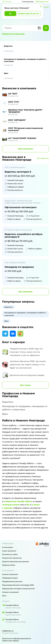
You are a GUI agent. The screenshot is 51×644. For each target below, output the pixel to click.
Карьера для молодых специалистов (18, 589)
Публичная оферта (11, 641)
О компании (8, 547)
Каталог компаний (10, 592)
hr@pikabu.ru (8, 631)
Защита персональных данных (16, 561)
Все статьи (26, 385)
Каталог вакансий (10, 574)
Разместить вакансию (13, 34)
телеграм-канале (11, 505)
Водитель (26, 49)
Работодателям (42, 2)
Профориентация (10, 578)
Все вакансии (43, 158)
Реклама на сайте (10, 554)
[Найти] (46, 28)
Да (10, 13)
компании (26, 149)
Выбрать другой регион (29, 13)
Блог (4, 596)
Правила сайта (9, 565)
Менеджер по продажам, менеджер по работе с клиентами (26, 62)
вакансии (26, 292)
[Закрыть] (41, 6)
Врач (26, 76)
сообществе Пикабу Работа (18, 501)
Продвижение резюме (12, 581)
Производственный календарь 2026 (18, 585)
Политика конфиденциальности (17, 638)
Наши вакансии (9, 551)
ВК (28, 505)
